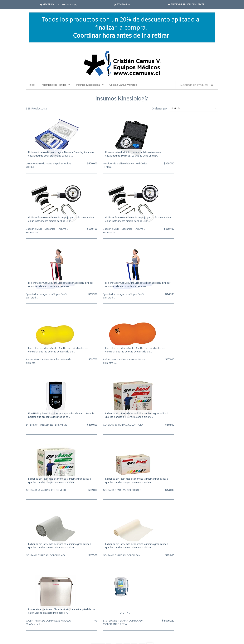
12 (134, 516)
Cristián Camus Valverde (123, 85)
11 (127, 516)
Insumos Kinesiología (88, 85)
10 (119, 516)
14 (150, 516)
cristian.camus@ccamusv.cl (43, 609)
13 (142, 516)
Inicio (32, 85)
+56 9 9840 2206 (36, 613)
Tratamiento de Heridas (53, 85)
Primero (98, 516)
